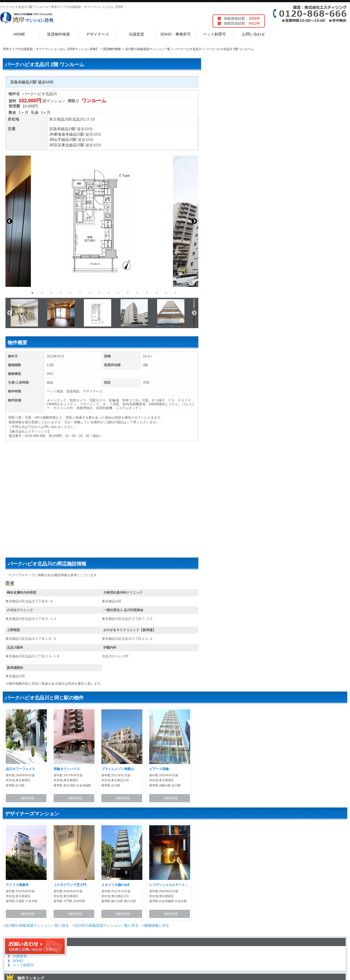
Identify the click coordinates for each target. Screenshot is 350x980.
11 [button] (128, 293)
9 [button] (109, 293)
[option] (102, 221)
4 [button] (61, 293)
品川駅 (70, 129)
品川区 (66, 119)
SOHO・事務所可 (176, 34)
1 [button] (32, 293)
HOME (19, 34)
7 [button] (90, 293)
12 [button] (137, 293)
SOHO (18, 961)
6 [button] (80, 293)
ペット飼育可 (214, 34)
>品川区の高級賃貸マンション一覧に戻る (105, 925)
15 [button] (166, 293)
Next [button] (194, 221)
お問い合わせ (254, 34)
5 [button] (70, 293)
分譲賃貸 (136, 34)
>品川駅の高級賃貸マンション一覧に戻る (36, 925)
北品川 (78, 119)
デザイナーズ (98, 34)
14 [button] (157, 293)
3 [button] (51, 293)
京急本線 (57, 129)
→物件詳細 (26, 798)
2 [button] (42, 293)
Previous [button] (10, 221)
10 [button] (118, 293)
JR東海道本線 (61, 134)
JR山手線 (57, 139)
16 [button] (176, 293)
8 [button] (99, 293)
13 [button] (147, 293)
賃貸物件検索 (58, 34)
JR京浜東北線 (61, 145)
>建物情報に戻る (156, 925)
